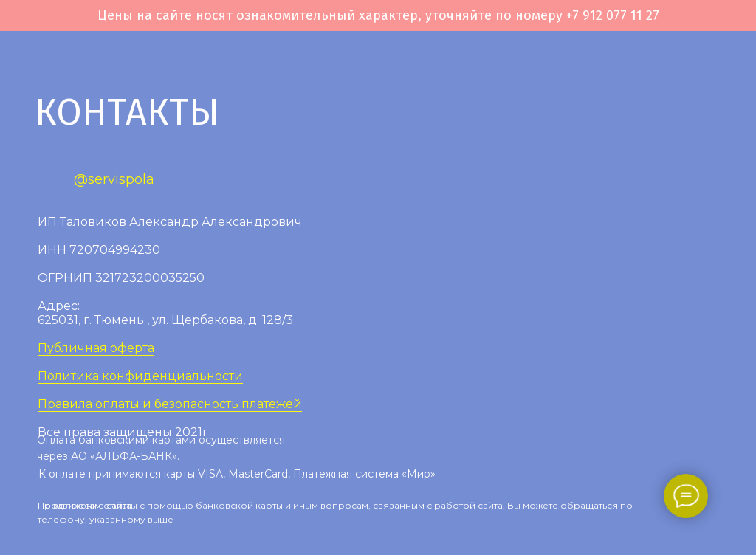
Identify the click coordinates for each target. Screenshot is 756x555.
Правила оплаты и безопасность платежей (170, 404)
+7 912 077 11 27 (613, 15)
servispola (121, 179)
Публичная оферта (96, 348)
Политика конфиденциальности (140, 376)
